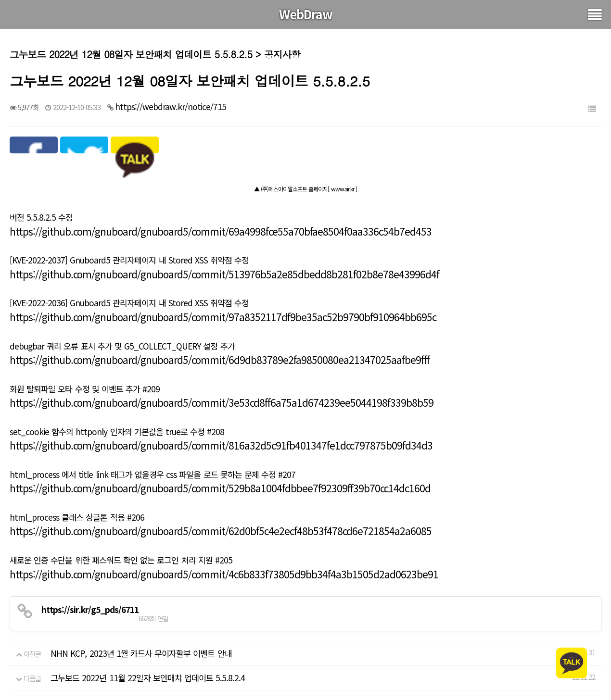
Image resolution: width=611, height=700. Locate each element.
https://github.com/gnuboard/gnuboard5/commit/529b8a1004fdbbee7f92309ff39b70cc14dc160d (220, 488)
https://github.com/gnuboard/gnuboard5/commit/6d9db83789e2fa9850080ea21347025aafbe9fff (220, 360)
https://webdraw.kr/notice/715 (171, 106)
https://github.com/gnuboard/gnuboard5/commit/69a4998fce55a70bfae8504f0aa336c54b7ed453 (221, 231)
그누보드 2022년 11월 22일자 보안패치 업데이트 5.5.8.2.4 (148, 678)
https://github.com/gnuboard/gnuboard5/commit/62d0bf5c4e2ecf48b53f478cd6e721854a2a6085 (221, 531)
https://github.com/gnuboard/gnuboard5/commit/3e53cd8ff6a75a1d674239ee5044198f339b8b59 (222, 402)
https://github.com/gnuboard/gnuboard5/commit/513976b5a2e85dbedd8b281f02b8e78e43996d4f (224, 274)
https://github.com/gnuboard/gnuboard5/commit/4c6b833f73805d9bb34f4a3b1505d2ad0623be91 (224, 574)
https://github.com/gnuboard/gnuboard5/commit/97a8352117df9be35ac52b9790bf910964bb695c (223, 317)
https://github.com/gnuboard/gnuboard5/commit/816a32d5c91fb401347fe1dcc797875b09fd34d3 (221, 445)
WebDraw (306, 14)
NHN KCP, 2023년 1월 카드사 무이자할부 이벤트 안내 (141, 653)
